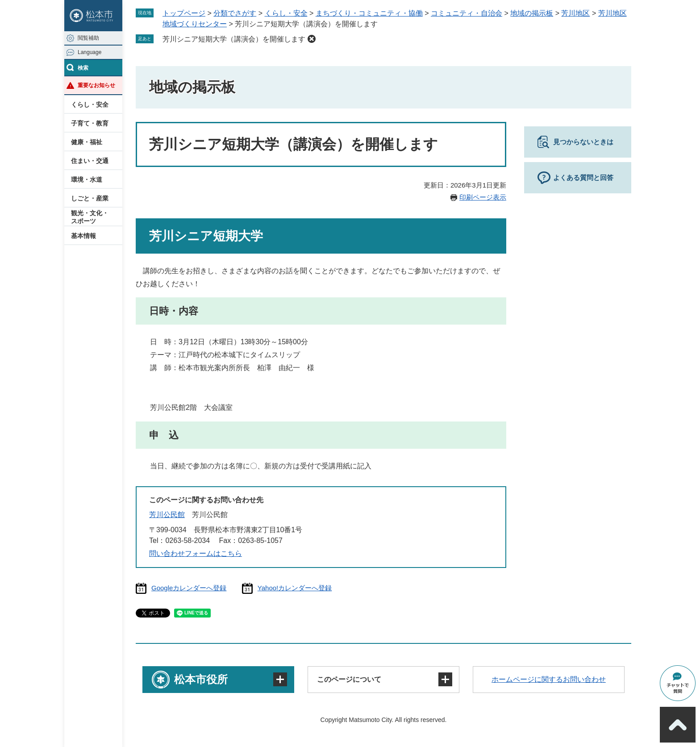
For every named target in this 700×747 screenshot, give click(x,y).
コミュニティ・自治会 (467, 13)
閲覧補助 (88, 38)
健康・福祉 (87, 142)
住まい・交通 (90, 161)
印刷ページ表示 (483, 197)
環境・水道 (87, 179)
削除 (312, 39)
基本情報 (83, 236)
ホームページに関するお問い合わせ (549, 679)
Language (90, 52)
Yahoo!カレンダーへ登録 (295, 588)
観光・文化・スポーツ (90, 217)
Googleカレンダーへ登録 (189, 588)
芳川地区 (575, 13)
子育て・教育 (90, 123)
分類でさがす (235, 13)
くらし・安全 (90, 104)
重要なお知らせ (96, 85)
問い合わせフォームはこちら (196, 553)
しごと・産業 (90, 198)
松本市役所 (201, 679)
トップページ (184, 13)
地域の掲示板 (532, 13)
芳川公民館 (167, 515)
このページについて (349, 679)
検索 (83, 68)
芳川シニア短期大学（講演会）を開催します (234, 39)
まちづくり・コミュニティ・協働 (369, 13)
